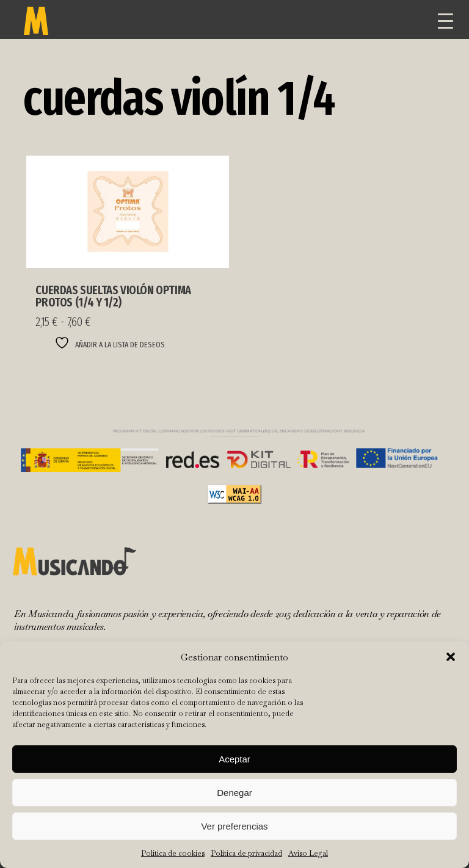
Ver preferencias (234, 826)
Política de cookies (173, 853)
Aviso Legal (308, 853)
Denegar (234, 793)
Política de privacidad (246, 853)
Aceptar (234, 759)
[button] (451, 657)
